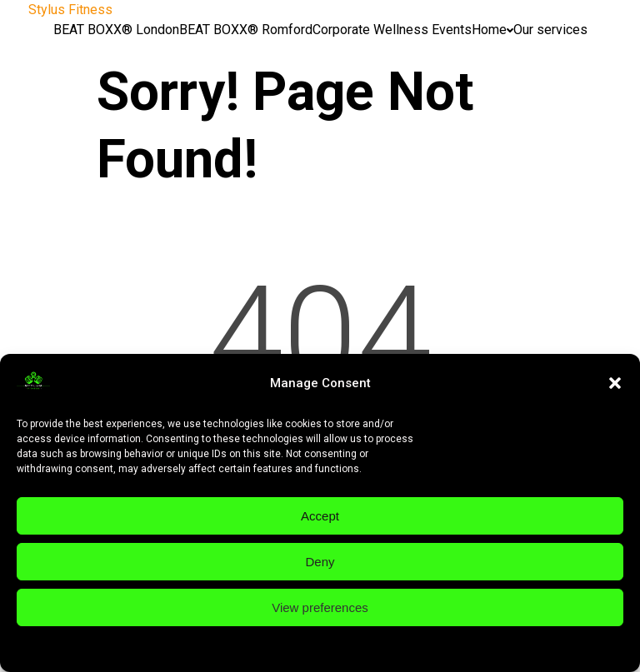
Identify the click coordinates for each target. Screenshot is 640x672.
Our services (550, 30)
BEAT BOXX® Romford (246, 30)
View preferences (320, 607)
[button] (615, 383)
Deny (320, 562)
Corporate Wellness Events (392, 30)
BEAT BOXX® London (116, 30)
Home (492, 30)
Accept (320, 516)
